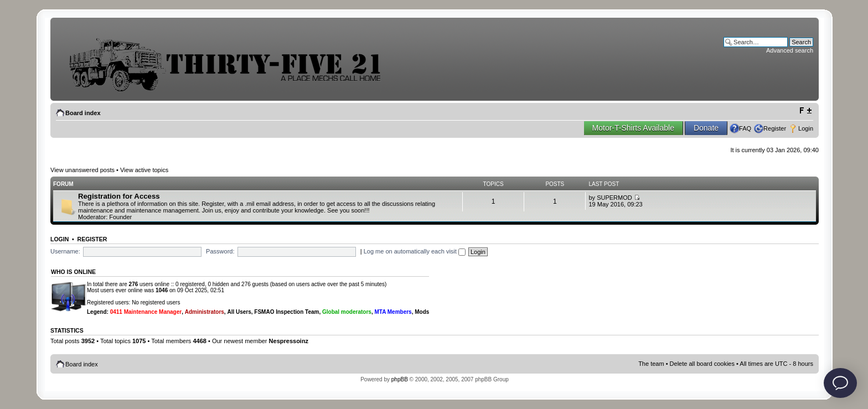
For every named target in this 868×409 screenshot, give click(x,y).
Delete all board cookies (702, 364)
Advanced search (790, 50)
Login (806, 128)
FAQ (745, 128)
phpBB (400, 379)
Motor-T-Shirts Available (633, 128)
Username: (65, 251)
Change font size (805, 111)
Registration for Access (119, 196)
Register (775, 128)
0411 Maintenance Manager (146, 312)
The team (651, 364)
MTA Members (393, 312)
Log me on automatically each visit (415, 251)
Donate (706, 128)
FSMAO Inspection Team (286, 312)
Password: (220, 251)
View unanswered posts (82, 170)
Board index (83, 113)
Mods (422, 312)
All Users (239, 312)
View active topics (144, 170)
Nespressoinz (289, 341)
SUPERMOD (614, 198)
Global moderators (347, 312)
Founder (120, 217)
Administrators (205, 312)
